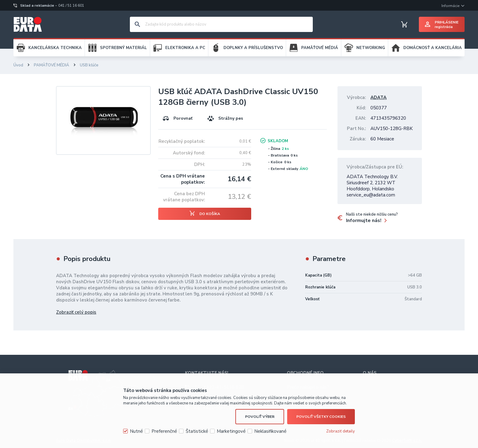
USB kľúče (89, 65)
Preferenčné (164, 431)
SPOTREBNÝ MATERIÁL (123, 48)
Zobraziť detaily (341, 431)
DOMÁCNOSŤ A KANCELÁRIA (433, 48)
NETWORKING (371, 48)
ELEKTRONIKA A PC (185, 48)
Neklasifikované (270, 431)
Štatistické (197, 431)
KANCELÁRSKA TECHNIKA (55, 48)
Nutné (136, 431)
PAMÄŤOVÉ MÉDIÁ (320, 48)
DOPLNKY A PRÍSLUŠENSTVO (253, 48)
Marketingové (231, 431)
